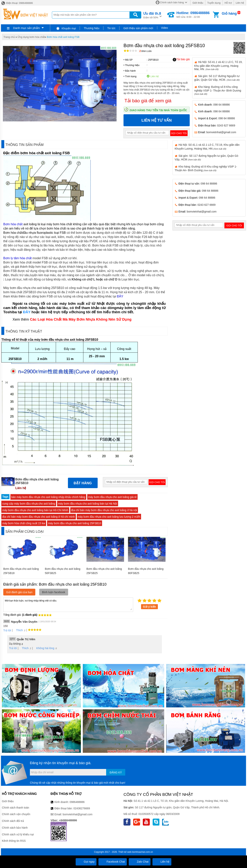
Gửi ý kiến (150, 607)
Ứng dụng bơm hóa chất (31, 37)
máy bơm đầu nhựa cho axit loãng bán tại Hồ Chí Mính (35, 510)
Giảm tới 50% (152, 15)
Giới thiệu (198, 3)
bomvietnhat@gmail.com (221, 132)
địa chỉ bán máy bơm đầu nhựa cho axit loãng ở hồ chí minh (39, 517)
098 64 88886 (222, 105)
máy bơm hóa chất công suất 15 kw (24, 523)
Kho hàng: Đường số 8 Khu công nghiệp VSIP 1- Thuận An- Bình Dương (218, 90)
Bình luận (145, 51)
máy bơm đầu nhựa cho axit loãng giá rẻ (113, 497)
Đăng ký (116, 772)
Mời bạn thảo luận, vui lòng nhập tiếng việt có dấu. (68, 604)
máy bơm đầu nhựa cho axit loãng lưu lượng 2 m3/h (109, 517)
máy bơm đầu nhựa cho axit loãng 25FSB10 (75, 523)
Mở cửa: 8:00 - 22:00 (193, 15)
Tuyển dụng (214, 3)
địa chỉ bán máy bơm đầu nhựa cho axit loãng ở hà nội (104, 510)
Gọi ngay (86, 862)
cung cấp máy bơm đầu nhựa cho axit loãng (29, 504)
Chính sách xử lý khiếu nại (18, 834)
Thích (18, 630)
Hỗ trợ (228, 3)
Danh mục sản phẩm (26, 28)
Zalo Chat (140, 862)
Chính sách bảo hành (15, 828)
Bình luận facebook (54, 592)
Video (165, 28)
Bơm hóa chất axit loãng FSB (63, 37)
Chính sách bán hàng (172, 2)
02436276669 (82, 808)
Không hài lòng (44, 648)
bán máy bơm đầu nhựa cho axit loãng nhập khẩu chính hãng (48, 497)
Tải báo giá (181, 59)
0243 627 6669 (226, 125)
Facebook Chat (113, 862)
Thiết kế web (125, 852)
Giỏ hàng (229, 14)
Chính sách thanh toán (16, 808)
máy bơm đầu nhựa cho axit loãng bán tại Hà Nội (88, 504)
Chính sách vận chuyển (16, 814)
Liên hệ (240, 3)
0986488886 (77, 802)
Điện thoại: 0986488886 (17, 3)
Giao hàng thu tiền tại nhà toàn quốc (158, 110)
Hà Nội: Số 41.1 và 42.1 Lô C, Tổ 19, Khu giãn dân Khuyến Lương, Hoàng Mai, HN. (218, 65)
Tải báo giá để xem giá (148, 101)
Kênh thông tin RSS (14, 841)
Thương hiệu (91, 28)
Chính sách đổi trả (13, 821)
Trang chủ (9, 37)
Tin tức (111, 28)
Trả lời (7, 630)
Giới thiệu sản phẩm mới (138, 28)
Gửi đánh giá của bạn (19, 592)
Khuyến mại (66, 28)
